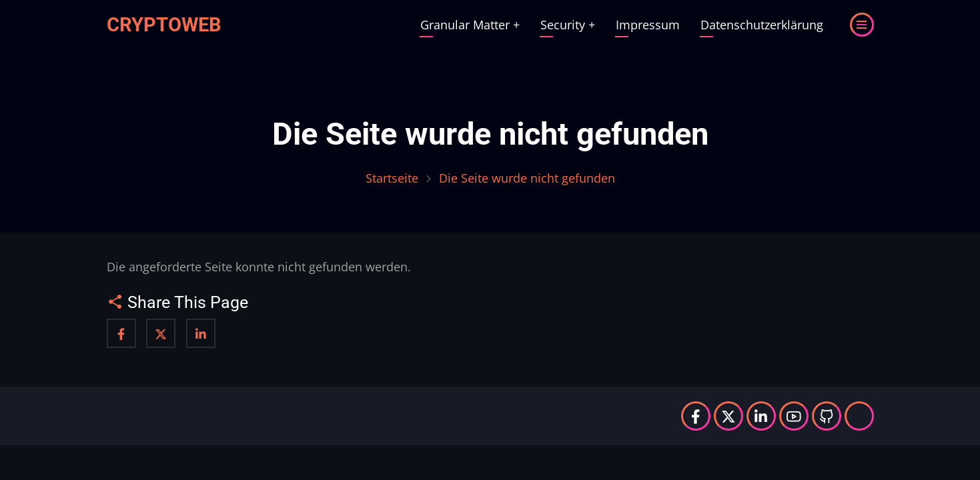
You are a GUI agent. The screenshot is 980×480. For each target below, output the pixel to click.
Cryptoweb (164, 25)
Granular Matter (470, 25)
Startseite (392, 178)
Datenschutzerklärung (762, 25)
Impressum (648, 25)
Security (568, 25)
